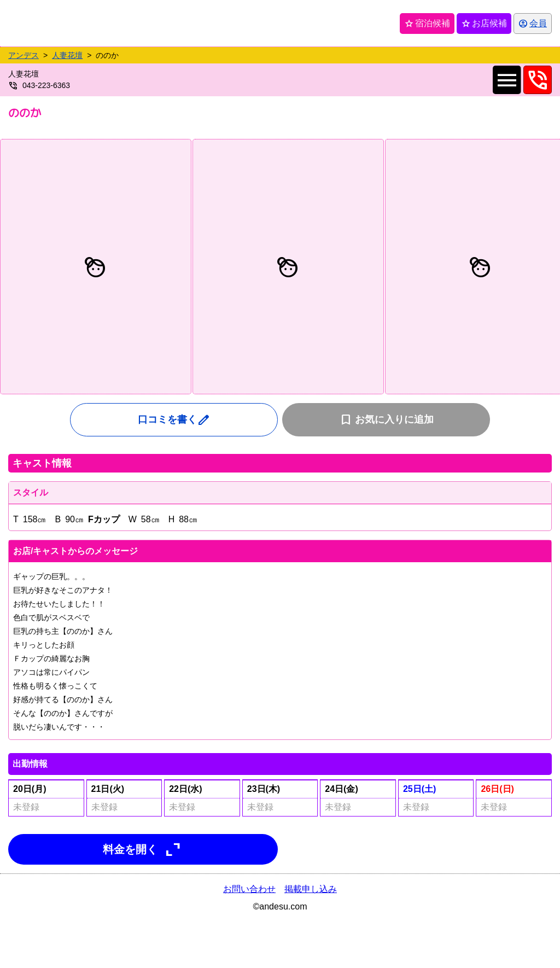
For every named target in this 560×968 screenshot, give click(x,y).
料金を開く (143, 849)
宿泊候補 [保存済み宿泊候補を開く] (427, 24)
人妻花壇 (67, 55)
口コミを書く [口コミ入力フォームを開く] (174, 420)
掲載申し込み (311, 889)
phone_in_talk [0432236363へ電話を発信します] (538, 80)
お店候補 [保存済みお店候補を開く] (484, 24)
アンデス (24, 55)
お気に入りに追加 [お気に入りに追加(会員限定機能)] (386, 420)
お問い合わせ (249, 889)
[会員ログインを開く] (533, 24)
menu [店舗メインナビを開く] (507, 80)
